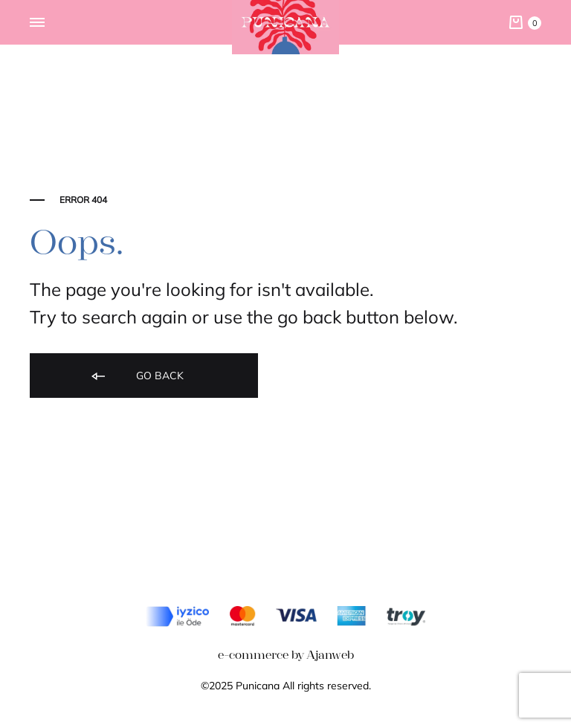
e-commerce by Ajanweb (286, 655)
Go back (136, 376)
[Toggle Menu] (37, 23)
